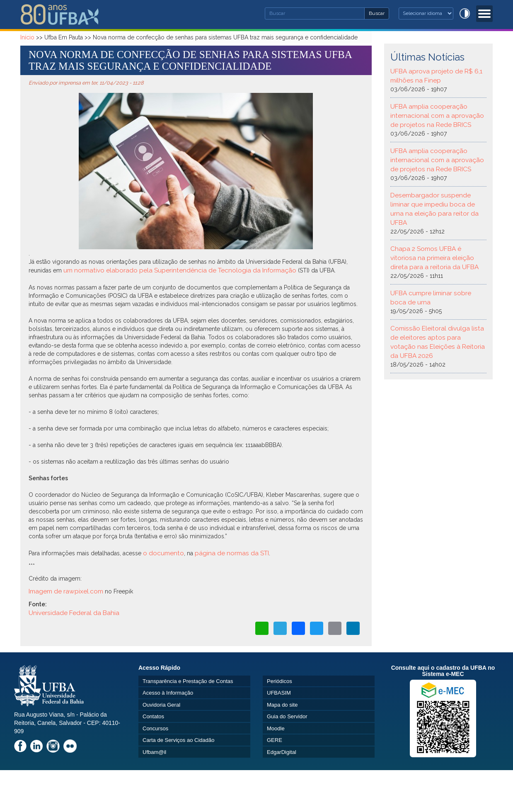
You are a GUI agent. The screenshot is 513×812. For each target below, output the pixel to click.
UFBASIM (279, 693)
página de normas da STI (232, 553)
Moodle (276, 728)
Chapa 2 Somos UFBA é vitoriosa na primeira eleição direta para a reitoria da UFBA (434, 258)
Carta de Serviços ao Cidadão (178, 740)
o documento (163, 553)
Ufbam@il (154, 752)
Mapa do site (282, 705)
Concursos (155, 728)
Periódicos (279, 681)
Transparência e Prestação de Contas (188, 681)
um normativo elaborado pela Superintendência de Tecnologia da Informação (181, 270)
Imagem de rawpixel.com (66, 591)
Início (27, 37)
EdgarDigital (282, 752)
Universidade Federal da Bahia (74, 613)
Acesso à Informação (168, 693)
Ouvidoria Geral (161, 705)
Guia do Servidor (287, 716)
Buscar (379, 13)
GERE (275, 740)
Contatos (153, 716)
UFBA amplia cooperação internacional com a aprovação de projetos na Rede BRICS (437, 116)
